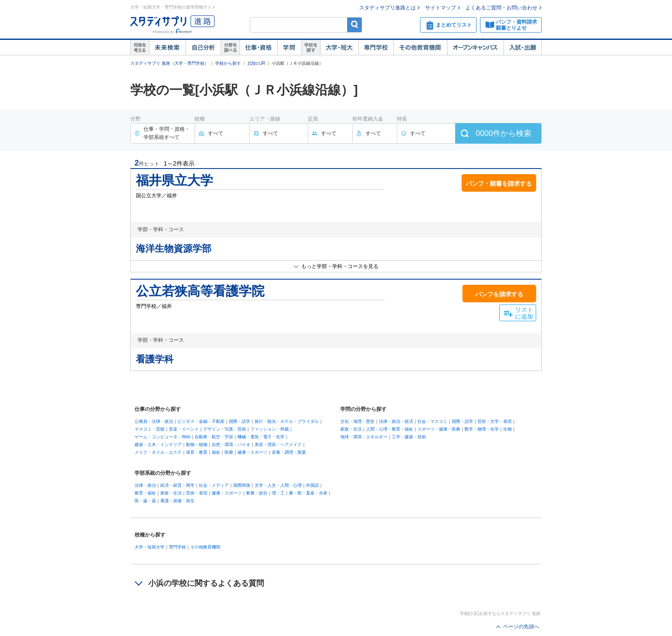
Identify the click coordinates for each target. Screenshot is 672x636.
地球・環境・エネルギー (364, 437)
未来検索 (167, 48)
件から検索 (504, 133)
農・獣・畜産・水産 (308, 493)
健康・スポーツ (252, 452)
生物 (507, 429)
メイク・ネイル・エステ (158, 452)
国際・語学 (240, 421)
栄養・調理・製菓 (289, 452)
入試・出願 (523, 48)
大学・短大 (339, 48)
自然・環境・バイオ (231, 445)
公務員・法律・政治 (154, 421)
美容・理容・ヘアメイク (278, 445)
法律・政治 (145, 485)
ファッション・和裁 (270, 429)
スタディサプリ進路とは (387, 8)
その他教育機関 (420, 48)
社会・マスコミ (432, 421)
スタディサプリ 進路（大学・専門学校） (169, 63)
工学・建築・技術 (409, 437)
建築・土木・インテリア (158, 445)
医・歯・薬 (145, 501)
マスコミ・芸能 (150, 429)
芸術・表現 (197, 493)
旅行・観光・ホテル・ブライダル (287, 421)
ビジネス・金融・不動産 (201, 421)
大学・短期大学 (150, 547)
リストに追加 (524, 313)
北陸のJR (256, 63)
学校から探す (228, 63)
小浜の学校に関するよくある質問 (206, 583)
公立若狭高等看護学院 (200, 291)
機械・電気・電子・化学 (261, 437)
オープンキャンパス (475, 48)
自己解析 (203, 48)
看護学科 (155, 359)
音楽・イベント (184, 429)
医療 (229, 452)
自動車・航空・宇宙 (214, 437)
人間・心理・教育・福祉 (390, 429)
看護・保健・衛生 (177, 501)
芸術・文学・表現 (495, 421)
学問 (289, 48)
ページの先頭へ (521, 627)
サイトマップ (441, 8)
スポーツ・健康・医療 (439, 429)
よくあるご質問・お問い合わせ (501, 8)
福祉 (216, 452)
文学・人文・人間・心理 (278, 485)
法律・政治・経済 (396, 421)
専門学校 (376, 48)
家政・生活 (351, 429)
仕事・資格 (258, 48)
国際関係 (242, 485)
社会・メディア (214, 485)
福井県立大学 (174, 180)
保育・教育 (197, 452)
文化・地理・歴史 (357, 421)
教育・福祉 (145, 493)
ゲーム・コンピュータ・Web (162, 437)
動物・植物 (197, 445)
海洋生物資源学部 (174, 249)
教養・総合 (257, 493)
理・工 (278, 493)
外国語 (312, 485)
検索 (355, 25)
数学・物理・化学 (482, 429)
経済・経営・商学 (177, 485)
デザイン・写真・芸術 (225, 429)
